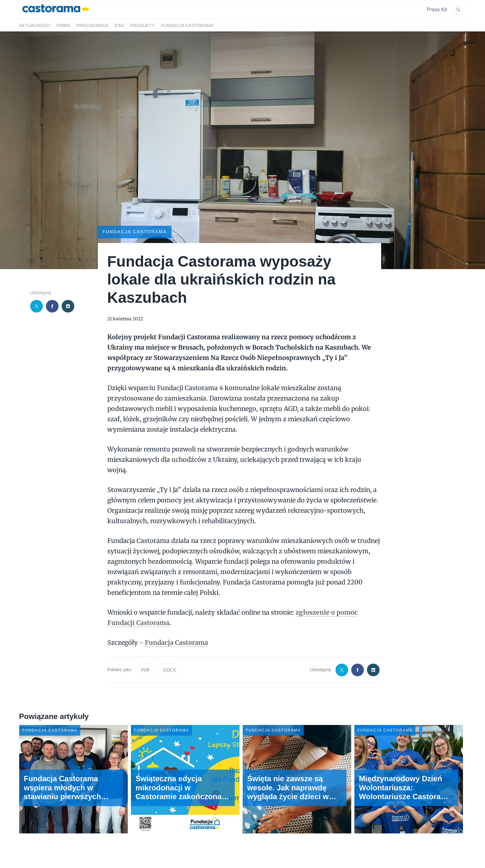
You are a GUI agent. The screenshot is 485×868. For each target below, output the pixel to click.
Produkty (143, 25)
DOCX (170, 670)
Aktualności (35, 25)
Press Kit (437, 10)
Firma (63, 25)
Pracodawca (92, 25)
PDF (146, 670)
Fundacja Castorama (187, 25)
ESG (119, 25)
